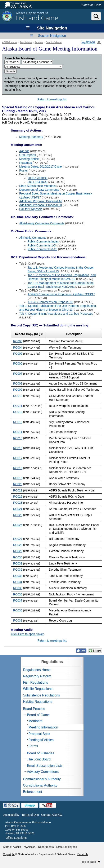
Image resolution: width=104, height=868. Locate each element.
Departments (46, 847)
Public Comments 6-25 (42, 249)
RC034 (18, 582)
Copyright (9, 854)
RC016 (18, 448)
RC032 (18, 570)
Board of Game (54, 42)
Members (35, 721)
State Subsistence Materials (37, 186)
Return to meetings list (52, 99)
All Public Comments (33, 238)
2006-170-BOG (38, 178)
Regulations (26, 42)
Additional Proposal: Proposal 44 (40, 201)
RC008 (18, 383)
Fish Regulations (35, 682)
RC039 (18, 620)
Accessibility (11, 815)
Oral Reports (28, 155)
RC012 (18, 412)
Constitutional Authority (40, 785)
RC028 (18, 545)
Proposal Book (39, 734)
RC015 (18, 438)
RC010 (18, 396)
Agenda (24, 151)
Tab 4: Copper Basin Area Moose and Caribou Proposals (56, 314)
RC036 (18, 594)
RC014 (18, 432)
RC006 (18, 363)
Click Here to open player (27, 634)
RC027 (18, 539)
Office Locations (16, 838)
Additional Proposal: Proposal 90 (40, 205)
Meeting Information (43, 727)
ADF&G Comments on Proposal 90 (50, 302)
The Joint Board (39, 759)
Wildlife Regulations (38, 689)
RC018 (18, 468)
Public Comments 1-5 (42, 245)
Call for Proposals (31, 209)
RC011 (18, 406)
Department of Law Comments (39, 190)
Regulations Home (37, 670)
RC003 (18, 341)
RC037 (18, 600)
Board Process (34, 709)
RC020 (18, 484)
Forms (33, 746)
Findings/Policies (41, 740)
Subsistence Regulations (41, 695)
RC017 (18, 458)
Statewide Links (91, 5)
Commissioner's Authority (42, 779)
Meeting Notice (29, 159)
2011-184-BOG (38, 182)
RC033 (18, 576)
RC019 (18, 478)
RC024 (18, 509)
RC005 (18, 354)
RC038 (18, 610)
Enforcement (33, 792)
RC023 (18, 503)
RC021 (18, 490)
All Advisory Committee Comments (42, 223)
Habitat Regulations (38, 702)
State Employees (67, 847)
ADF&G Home (10, 42)
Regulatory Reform (37, 676)
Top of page (89, 862)
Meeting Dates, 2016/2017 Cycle (40, 166)
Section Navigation (52, 36)
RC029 (18, 551)
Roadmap (26, 163)
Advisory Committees (43, 772)
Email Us (83, 854)
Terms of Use (30, 815)
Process (39, 42)
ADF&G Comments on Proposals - (61, 294)
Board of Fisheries (41, 753)
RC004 (18, 347)
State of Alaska (20, 5)
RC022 (18, 497)
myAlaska (30, 847)
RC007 (18, 374)
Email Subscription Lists (45, 766)
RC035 (18, 588)
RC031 (18, 563)
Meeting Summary (31, 137)
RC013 (18, 422)
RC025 (18, 515)
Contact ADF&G (52, 815)
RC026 (18, 525)
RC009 (18, 390)
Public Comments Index (43, 241)
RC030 (18, 557)
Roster (24, 170)
